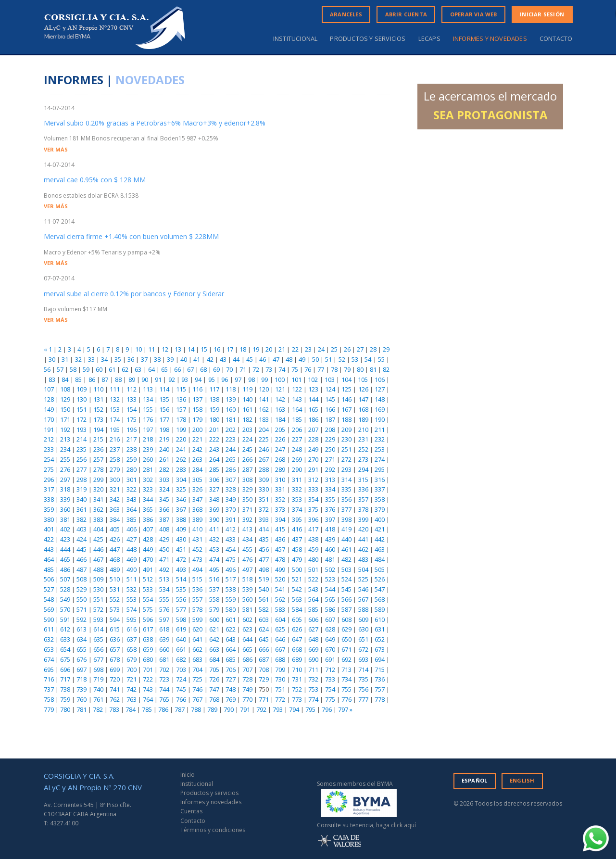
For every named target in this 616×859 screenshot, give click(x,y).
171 (65, 419)
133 (132, 399)
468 (115, 559)
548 (49, 599)
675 (65, 659)
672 (363, 649)
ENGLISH (522, 780)
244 (231, 449)
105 (363, 379)
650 (346, 639)
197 (148, 429)
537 (214, 589)
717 (65, 679)
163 (280, 409)
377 (346, 509)
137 (197, 399)
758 (49, 699)
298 (82, 480)
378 (363, 509)
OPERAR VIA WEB (474, 14)
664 (231, 649)
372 (264, 509)
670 (330, 649)
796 (327, 709)
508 (82, 579)
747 (214, 689)
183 (264, 419)
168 (363, 409)
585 (313, 609)
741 (115, 689)
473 (197, 559)
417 (313, 529)
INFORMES (74, 80)
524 (346, 579)
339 (65, 499)
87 (105, 379)
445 (82, 549)
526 (380, 579)
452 (197, 549)
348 (214, 499)
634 (82, 639)
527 (49, 589)
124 (330, 389)
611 (49, 629)
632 (49, 639)
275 (49, 469)
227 (297, 439)
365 (148, 509)
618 (164, 629)
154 (132, 409)
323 (148, 489)
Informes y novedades (490, 39)
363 (115, 509)
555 (164, 599)
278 (98, 469)
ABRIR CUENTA (406, 14)
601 (231, 619)
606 (313, 619)
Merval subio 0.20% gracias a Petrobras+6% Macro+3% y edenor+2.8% (155, 123)
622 (231, 629)
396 (313, 519)
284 (197, 469)
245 (247, 449)
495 (214, 569)
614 (98, 629)
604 (280, 619)
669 (313, 649)
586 (330, 609)
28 (373, 349)
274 (380, 459)
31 (65, 359)
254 (49, 459)
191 (49, 429)
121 (280, 389)
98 (251, 379)
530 (98, 589)
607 (330, 619)
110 (98, 389)
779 (49, 709)
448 (132, 549)
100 (280, 379)
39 (170, 359)
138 (214, 399)
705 (214, 670)
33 (91, 359)
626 (297, 629)
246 (264, 449)
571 (82, 609)
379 (380, 509)
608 (346, 619)
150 (65, 409)
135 (164, 399)
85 (78, 379)
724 (181, 679)
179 (197, 419)
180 (214, 419)
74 (282, 369)
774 (313, 699)
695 (49, 670)
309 (264, 480)
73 (269, 369)
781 (82, 709)
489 (115, 569)
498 (264, 569)
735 (363, 679)
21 (282, 349)
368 (197, 509)
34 (104, 359)
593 (98, 619)
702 (164, 670)
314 (346, 480)
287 (247, 469)
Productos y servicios (368, 39)
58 (73, 369)
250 (330, 449)
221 (197, 439)
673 (380, 649)
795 (310, 709)
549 (65, 599)
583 (280, 609)
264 (214, 459)
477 (264, 559)
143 (297, 399)
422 (49, 539)
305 (197, 480)
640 (181, 639)
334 (330, 489)
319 (82, 489)
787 (180, 709)
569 (49, 609)
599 (197, 619)
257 (98, 459)
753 (313, 689)
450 (164, 549)
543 (313, 589)
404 (98, 529)
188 (346, 419)
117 (214, 389)
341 (98, 499)
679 (132, 659)
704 (197, 670)
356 (346, 499)
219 (164, 439)
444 (65, 549)
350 (247, 499)
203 (247, 429)
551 (98, 599)
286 (231, 469)
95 (212, 379)
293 (346, 469)
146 (346, 399)
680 (148, 659)
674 (49, 659)
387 (164, 519)
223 (231, 439)
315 (363, 480)
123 (313, 389)
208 (330, 429)
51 (328, 359)
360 (65, 509)
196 (132, 429)
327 (214, 489)
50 (315, 359)
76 (308, 369)
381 (65, 519)
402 (65, 529)
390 (214, 519)
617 (148, 629)
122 (297, 389)
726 (214, 679)
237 (115, 449)
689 (297, 659)
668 (297, 649)
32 (78, 359)
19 (256, 349)
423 (65, 539)
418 (330, 529)
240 (164, 449)
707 (247, 670)
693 (363, 659)
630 (363, 629)
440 (346, 539)
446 (98, 549)
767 (197, 699)
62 (125, 369)
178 (181, 419)
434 (247, 539)
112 (132, 389)
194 (98, 429)
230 (346, 439)
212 (49, 439)
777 (363, 699)
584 (297, 609)
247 (280, 449)
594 (115, 619)
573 (115, 609)
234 (65, 449)
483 (363, 559)
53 (355, 359)
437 (297, 539)
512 (148, 579)
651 (363, 639)
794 (294, 709)
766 (181, 699)
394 (280, 519)
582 (264, 609)
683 (197, 659)
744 (164, 689)
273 (363, 459)
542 (297, 589)
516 (214, 579)
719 (98, 679)
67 (190, 369)
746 (197, 689)
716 (49, 679)
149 (49, 409)
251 (346, 449)
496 (231, 569)
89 (132, 379)
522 (313, 579)
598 (181, 619)
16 (217, 349)
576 (164, 609)
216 (115, 439)
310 (280, 480)
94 (198, 379)
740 (98, 689)
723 (164, 679)
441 (363, 539)
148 (380, 399)
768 (214, 699)
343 (132, 499)
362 (98, 509)
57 (60, 369)
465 (65, 559)
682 (181, 659)
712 (330, 670)
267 (264, 459)
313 (330, 480)
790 (229, 709)
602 (247, 619)
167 (346, 409)
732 (313, 679)
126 (363, 389)
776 (346, 699)
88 (118, 379)
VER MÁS (56, 149)
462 (363, 549)
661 (181, 649)
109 (82, 389)
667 (280, 649)
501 (313, 569)
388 (181, 519)
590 (49, 619)
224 (247, 439)
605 (297, 619)
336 (363, 489)
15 (204, 349)
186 (313, 419)
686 (247, 659)
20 (269, 349)
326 (197, 489)
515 (197, 579)
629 (346, 629)
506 (49, 579)
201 (214, 429)
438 (313, 539)
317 (49, 489)
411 (214, 529)
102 (313, 379)
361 (82, 509)
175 (132, 419)
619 (181, 629)
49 (302, 359)
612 (65, 629)
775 (330, 699)
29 (386, 349)
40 (184, 359)
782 (98, 709)
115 (181, 389)
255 (65, 459)
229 (330, 439)
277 (82, 469)
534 (164, 589)
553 (132, 599)
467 (98, 559)
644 (247, 639)
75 (295, 369)
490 (132, 569)
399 (363, 519)
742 (132, 689)
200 (197, 429)
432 (214, 539)
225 (264, 439)
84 (65, 379)
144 (313, 399)
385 (132, 519)
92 (172, 379)
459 (313, 549)
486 (65, 569)
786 (163, 709)
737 (49, 689)
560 (247, 599)
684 (214, 659)
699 (115, 670)
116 (197, 389)
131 (98, 399)
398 (346, 519)
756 (363, 689)
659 (148, 649)
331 (280, 489)
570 (65, 609)
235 (82, 449)
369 (214, 509)
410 (197, 529)
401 (49, 529)
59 (86, 369)
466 (82, 559)
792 (261, 709)
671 (346, 649)
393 (264, 519)
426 (115, 539)
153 (115, 409)
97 (238, 379)
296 (49, 480)
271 (330, 459)
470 (148, 559)
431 (197, 539)
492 (164, 569)
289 (280, 469)
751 (280, 689)
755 (346, 689)
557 (197, 599)
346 (181, 499)
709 (280, 670)
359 (49, 509)
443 (49, 549)
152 (98, 409)
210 (363, 429)
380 (49, 519)
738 (65, 689)
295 (380, 469)
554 (148, 599)
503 (346, 569)
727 (231, 679)
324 (164, 489)
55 (381, 359)
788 (196, 709)
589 (380, 609)
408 (164, 529)
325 (181, 489)
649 (330, 639)
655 (82, 649)
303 (164, 480)
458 (297, 549)
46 (263, 359)
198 (164, 429)
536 (197, 589)
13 (178, 349)
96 (225, 379)
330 (264, 489)
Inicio (188, 775)
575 (148, 609)
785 (147, 709)
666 (264, 649)
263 (197, 459)
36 (131, 359)
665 (247, 649)
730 (280, 679)
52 (342, 359)
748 (231, 689)
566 (346, 599)
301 (132, 480)
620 (197, 629)
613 (82, 629)
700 (132, 670)
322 (132, 489)
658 (132, 649)
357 (363, 499)
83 (52, 379)
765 (164, 699)
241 (181, 449)
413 (247, 529)
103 (330, 379)
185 (297, 419)
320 (98, 489)
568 (380, 599)
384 (115, 519)
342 (115, 499)
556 (181, 599)
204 (264, 429)
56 (47, 369)
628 (330, 629)
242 (197, 449)
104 (346, 379)
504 (363, 569)
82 (386, 369)
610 (380, 619)
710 (297, 670)
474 (214, 559)
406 (132, 529)
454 (231, 549)
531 (115, 589)
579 (214, 609)
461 (346, 549)
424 (82, 539)
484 (380, 559)
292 (330, 469)
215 (98, 439)
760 (82, 699)
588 (363, 609)
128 (49, 399)
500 (297, 569)
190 (380, 419)
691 (330, 659)
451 (181, 549)
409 (181, 529)
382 (82, 519)
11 (151, 349)
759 (65, 699)
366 (164, 509)
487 (82, 569)
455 (247, 549)
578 (197, 609)
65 (164, 369)
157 (181, 409)
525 (363, 579)
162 (264, 409)
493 (181, 569)
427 (132, 539)
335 (346, 489)
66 (177, 369)
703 (181, 670)
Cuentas (191, 811)
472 (181, 559)
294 (363, 469)
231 (363, 439)
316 (380, 480)
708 (264, 670)
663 (214, 649)
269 (297, 459)
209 (346, 429)
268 (280, 459)
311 (297, 480)
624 (264, 629)
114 (164, 389)
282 (164, 469)
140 (247, 399)
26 (347, 349)
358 (380, 499)
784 (131, 709)
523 (330, 579)
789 (212, 709)
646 (280, 639)
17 (230, 349)
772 (280, 699)
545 (346, 589)
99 (264, 379)
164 (297, 409)
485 (49, 569)
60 (99, 369)
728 (247, 679)
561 (264, 599)
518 (247, 579)
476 (247, 559)
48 (289, 359)
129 (65, 399)
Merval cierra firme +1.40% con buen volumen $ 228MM (131, 236)
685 (231, 659)
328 (231, 489)
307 (231, 480)
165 (313, 409)
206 (297, 429)
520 (280, 579)
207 (313, 429)
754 (330, 689)
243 (214, 449)
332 (297, 489)
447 (115, 549)
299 (98, 480)
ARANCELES (346, 14)
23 (308, 349)
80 (360, 369)
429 (164, 539)
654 (65, 649)
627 (313, 629)
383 (98, 519)
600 (214, 619)
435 (264, 539)
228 (313, 439)
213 (65, 439)
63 (138, 369)
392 (247, 519)
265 (231, 459)
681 (164, 659)
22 (295, 349)
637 (132, 639)
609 (363, 619)
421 (380, 529)
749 (247, 689)
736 (380, 679)
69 (216, 369)
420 (363, 529)
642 (214, 639)
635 (98, 639)
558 (214, 599)
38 (157, 359)
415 (280, 529)
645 (264, 639)
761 (98, 699)
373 (280, 509)
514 (181, 579)
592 (82, 619)
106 (380, 379)
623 (247, 629)
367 (181, 509)
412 (231, 529)
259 (132, 459)
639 (164, 639)
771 (264, 699)
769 (231, 699)
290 (297, 469)
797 (343, 709)
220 (181, 439)
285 (214, 469)
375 (313, 509)
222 (214, 439)
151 (82, 409)
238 (132, 449)
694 (380, 659)
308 (247, 480)
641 (197, 639)
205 (280, 429)
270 (313, 459)
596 (148, 619)
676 (82, 659)
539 (247, 589)
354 (313, 499)
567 (363, 599)
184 (280, 419)
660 (164, 649)
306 (214, 480)
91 (158, 379)
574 (132, 609)
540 (264, 589)
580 (231, 609)
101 (296, 379)
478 (280, 559)
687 (264, 659)
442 (380, 539)
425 (98, 539)
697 (82, 670)
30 (52, 359)
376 (330, 509)
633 (65, 639)
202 (231, 429)
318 (65, 489)
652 (380, 639)
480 (313, 559)
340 (82, 499)
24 (321, 349)
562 (280, 599)
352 (280, 499)
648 (313, 639)
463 (380, 549)
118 (231, 389)
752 (297, 689)
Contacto (556, 39)
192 (65, 429)
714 (363, 670)
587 (346, 609)
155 (148, 409)
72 (256, 369)
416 (297, 529)
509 (98, 579)
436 (280, 539)
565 (330, 599)
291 (313, 469)
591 (65, 619)
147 (363, 399)
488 (98, 569)
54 (368, 359)
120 (264, 389)
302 (148, 480)
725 (197, 679)
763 (132, 699)
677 (98, 659)
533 (148, 589)
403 (82, 529)
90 (145, 379)
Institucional (295, 39)
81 (373, 369)
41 (197, 359)
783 (114, 709)
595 (132, 619)
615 (115, 629)
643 (231, 639)
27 (360, 349)
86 (92, 379)
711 (313, 670)
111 (115, 389)
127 (380, 389)
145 (330, 399)
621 (214, 629)
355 (330, 499)
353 (297, 499)
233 (49, 449)
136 (181, 399)
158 (197, 409)
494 (197, 569)
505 (380, 569)
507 (65, 579)
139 (231, 399)
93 (185, 379)
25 (334, 349)
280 (132, 469)
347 (197, 499)
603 (264, 619)
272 (346, 459)
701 (148, 670)
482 (346, 559)
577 (181, 609)
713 (346, 670)
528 (65, 589)
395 (297, 519)
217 (132, 439)
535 (181, 589)
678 (115, 659)
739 (82, 689)
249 (313, 449)
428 (148, 539)
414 (264, 529)
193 (82, 429)
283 (181, 469)
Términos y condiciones (213, 830)
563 (297, 599)
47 (276, 359)
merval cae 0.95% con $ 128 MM (95, 180)
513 (164, 579)
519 (264, 579)
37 (144, 359)
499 (280, 569)
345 (164, 499)
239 (148, 449)
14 (191, 349)
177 (164, 419)
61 (112, 369)
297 (65, 480)
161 (247, 409)
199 (181, 429)
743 (148, 689)
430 (181, 539)
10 (138, 349)
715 (380, 670)
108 (65, 389)
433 (231, 539)
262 (181, 459)
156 (164, 409)
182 (247, 419)
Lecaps (429, 39)
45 (250, 359)
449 (148, 549)
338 (49, 499)
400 (380, 519)
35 (118, 359)
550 (82, 599)
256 (82, 459)
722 (148, 679)
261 (164, 459)
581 (247, 609)
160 (231, 409)
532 (132, 589)
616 (132, 629)
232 (380, 439)
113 (148, 389)
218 (148, 439)
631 (380, 629)
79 (347, 369)
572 (98, 609)
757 (380, 689)
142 (280, 399)
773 (297, 699)
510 (115, 579)
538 (231, 589)
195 (115, 429)
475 (231, 559)
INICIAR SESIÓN (542, 14)
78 (334, 369)
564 (313, 599)
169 (380, 409)
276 (65, 469)
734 (346, 679)
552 (115, 599)
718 (82, 679)
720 (115, 679)
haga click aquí (396, 825)
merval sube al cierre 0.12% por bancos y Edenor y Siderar (134, 294)
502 (330, 569)
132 (115, 399)
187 (330, 419)
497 (247, 569)
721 (132, 679)
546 (363, 589)
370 (231, 509)
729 (264, 679)
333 (313, 489)
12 (165, 349)
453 (214, 549)
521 (297, 579)
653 (49, 649)
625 (280, 629)
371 (247, 509)
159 (214, 409)
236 (98, 449)
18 (243, 349)
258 (115, 459)
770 (247, 699)
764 (148, 699)
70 (229, 369)
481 (330, 559)
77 (321, 369)
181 (231, 419)
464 (49, 559)
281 (148, 469)
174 (115, 419)
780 (65, 709)
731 (297, 679)
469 (132, 559)
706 (231, 670)
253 (380, 449)
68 (203, 369)
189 (363, 419)
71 (243, 369)
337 (380, 489)
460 (330, 549)
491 (148, 569)
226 (280, 439)
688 (280, 659)
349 (231, 499)
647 (297, 639)
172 (82, 419)
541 (280, 589)
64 (151, 369)
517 (231, 579)
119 (247, 389)
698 (98, 670)
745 (181, 689)
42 (210, 359)
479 (297, 559)
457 (280, 549)
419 (346, 529)
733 (330, 679)
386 (148, 519)
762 (115, 699)
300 (115, 480)
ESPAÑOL (474, 780)
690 (313, 659)
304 (181, 480)
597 (164, 619)
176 (148, 419)
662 (197, 649)
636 (115, 639)
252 (363, 449)
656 (98, 649)
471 (164, 559)
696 (65, 670)
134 (148, 399)
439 (330, 539)
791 (245, 709)
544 (330, 589)
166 (330, 409)
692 (346, 659)
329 (247, 489)
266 (247, 459)
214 (82, 439)
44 (236, 359)
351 (264, 499)
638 (148, 639)
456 (264, 549)
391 (231, 519)
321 (115, 489)
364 (132, 509)
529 (82, 589)
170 (49, 419)
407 (148, 529)
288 (264, 469)
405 (115, 529)
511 (132, 579)
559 (231, 599)
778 (380, 699)
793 (278, 709)
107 (49, 389)
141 (264, 399)
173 (98, 419)
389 (197, 519)
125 (346, 389)
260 (148, 459)
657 (115, 649)
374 (297, 509)
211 (380, 429)
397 (330, 519)
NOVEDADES (150, 80)
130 (82, 399)
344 (148, 499)
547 (380, 589)
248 (297, 449)
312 (313, 480)
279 (115, 469)
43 (223, 359)
